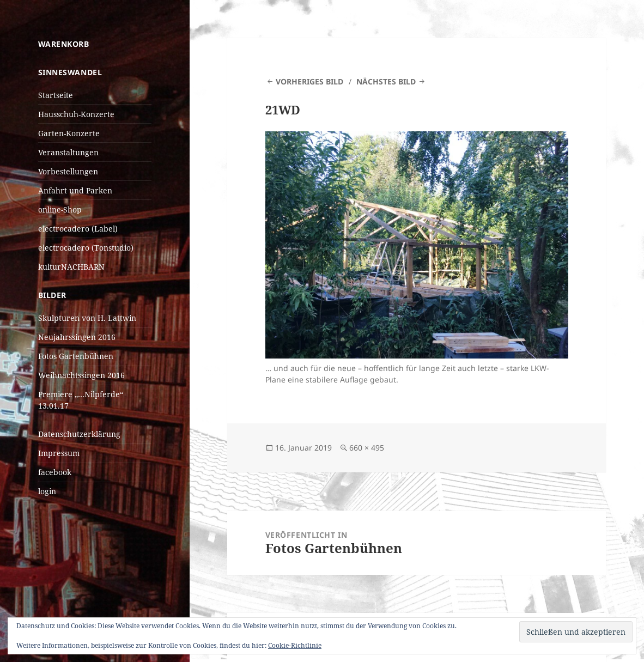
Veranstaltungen (68, 152)
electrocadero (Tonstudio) (86, 248)
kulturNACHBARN (71, 267)
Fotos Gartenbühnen (76, 356)
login (47, 491)
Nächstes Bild (386, 81)
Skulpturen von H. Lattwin (87, 318)
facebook (55, 472)
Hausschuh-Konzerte (76, 114)
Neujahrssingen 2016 (77, 337)
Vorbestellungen (68, 171)
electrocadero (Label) (78, 229)
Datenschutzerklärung (79, 434)
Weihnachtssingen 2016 (81, 375)
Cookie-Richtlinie (295, 645)
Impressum (59, 453)
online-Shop (60, 209)
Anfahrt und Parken (75, 190)
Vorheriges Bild (309, 81)
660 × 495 (367, 448)
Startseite (56, 95)
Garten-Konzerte (69, 133)
